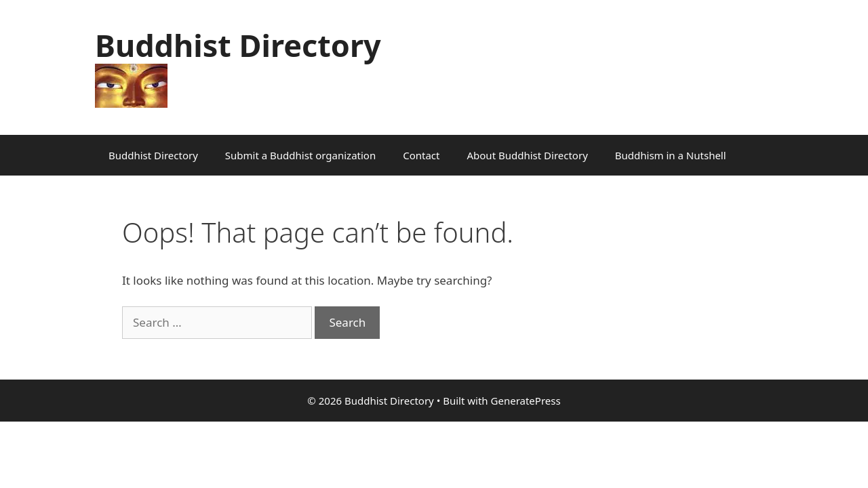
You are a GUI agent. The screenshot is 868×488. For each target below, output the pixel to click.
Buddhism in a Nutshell (671, 155)
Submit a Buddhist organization (300, 155)
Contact (421, 155)
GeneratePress (526, 401)
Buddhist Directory (238, 45)
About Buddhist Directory (527, 155)
